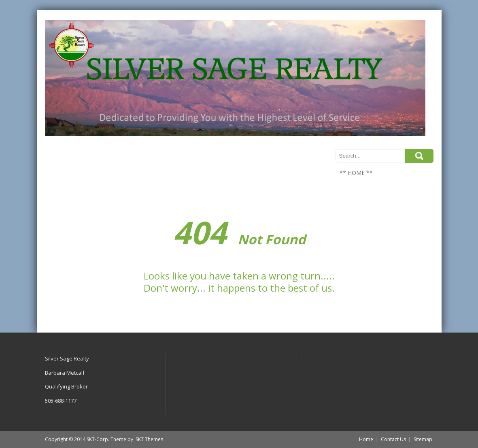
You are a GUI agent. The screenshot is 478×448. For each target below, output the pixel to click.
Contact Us (393, 439)
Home (366, 439)
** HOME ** (356, 173)
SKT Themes (149, 439)
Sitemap (423, 439)
